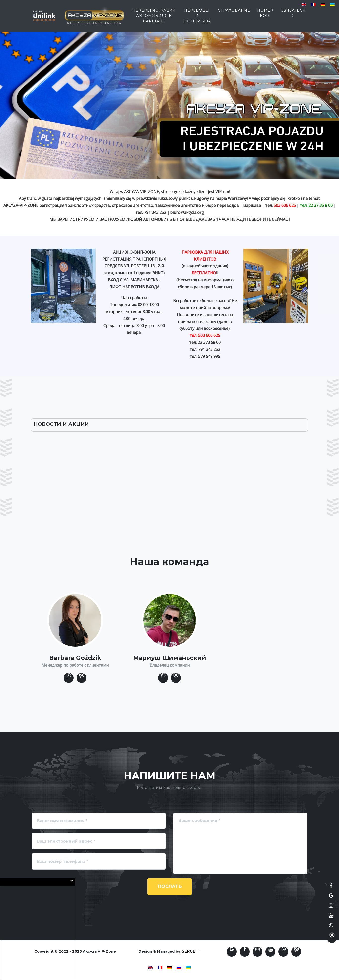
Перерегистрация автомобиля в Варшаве (154, 18)
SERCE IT (191, 951)
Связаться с (293, 15)
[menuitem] (304, 5)
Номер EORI (265, 15)
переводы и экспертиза (197, 18)
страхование (234, 13)
